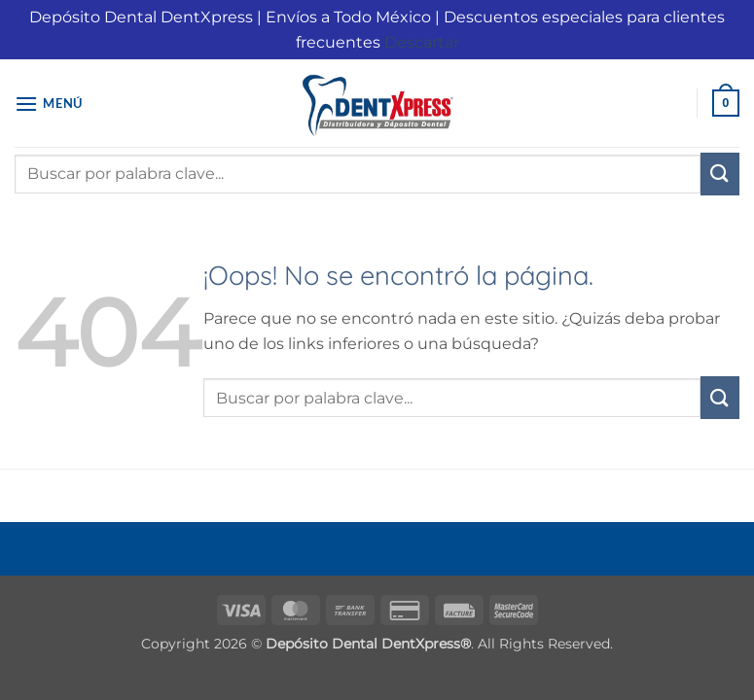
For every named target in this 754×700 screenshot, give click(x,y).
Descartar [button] (422, 42)
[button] (49, 104)
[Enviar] (720, 174)
